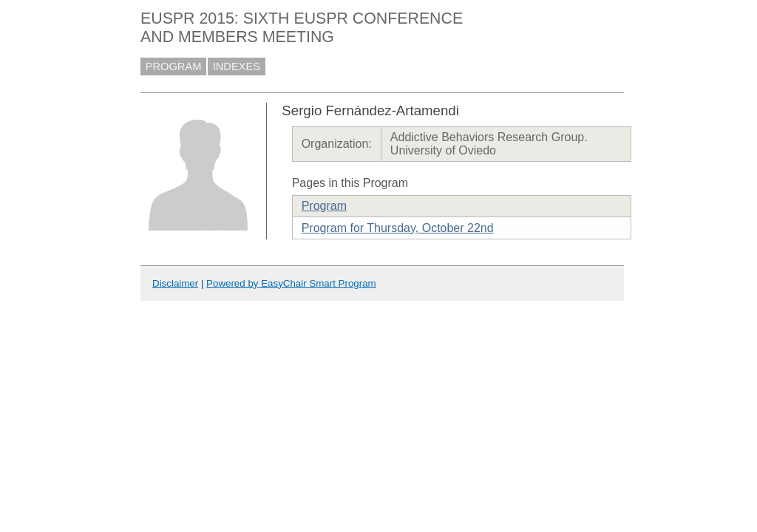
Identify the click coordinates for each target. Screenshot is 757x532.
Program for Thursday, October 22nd (398, 228)
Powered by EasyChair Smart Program (291, 283)
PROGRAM (174, 66)
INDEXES (237, 66)
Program (324, 206)
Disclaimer (175, 283)
